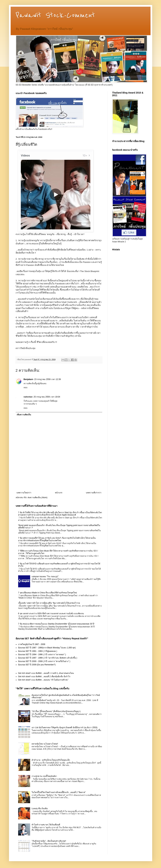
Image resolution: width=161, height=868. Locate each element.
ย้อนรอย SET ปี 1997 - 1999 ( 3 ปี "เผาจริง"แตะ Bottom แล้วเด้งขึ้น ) (48, 658)
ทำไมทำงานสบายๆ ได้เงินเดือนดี (46, 825)
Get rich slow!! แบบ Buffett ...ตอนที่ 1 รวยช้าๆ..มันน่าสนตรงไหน (46, 673)
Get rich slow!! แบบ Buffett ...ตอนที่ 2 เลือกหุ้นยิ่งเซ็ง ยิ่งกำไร (44, 676)
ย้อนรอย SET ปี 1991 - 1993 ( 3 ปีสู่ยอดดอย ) (38, 651)
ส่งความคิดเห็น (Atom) (37, 497)
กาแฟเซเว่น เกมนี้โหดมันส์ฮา (44, 776)
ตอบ (26, 387)
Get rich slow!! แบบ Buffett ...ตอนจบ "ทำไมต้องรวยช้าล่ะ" (43, 680)
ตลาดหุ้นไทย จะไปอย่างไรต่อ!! (45, 744)
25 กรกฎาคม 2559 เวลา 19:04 (47, 397)
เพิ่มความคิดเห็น (24, 415)
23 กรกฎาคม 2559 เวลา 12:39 (48, 379)
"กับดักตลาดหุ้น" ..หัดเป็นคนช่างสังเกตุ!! (49, 841)
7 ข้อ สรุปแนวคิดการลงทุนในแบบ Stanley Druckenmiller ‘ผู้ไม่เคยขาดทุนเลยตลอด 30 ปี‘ (56, 624)
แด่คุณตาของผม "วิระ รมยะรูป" (45, 576)
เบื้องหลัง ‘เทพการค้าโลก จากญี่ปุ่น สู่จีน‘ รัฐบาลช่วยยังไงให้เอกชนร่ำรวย (49, 603)
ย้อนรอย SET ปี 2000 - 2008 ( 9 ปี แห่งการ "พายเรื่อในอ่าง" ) (44, 661)
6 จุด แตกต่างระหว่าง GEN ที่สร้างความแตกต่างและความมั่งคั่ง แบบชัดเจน (51, 613)
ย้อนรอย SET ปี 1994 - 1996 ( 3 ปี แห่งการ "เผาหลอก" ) (42, 654)
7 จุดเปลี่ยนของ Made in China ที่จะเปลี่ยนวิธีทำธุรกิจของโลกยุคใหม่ (48, 593)
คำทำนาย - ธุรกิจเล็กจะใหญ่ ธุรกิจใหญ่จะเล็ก (51, 760)
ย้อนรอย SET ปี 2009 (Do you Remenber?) (37, 665)
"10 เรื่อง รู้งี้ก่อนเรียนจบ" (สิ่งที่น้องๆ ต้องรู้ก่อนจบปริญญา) (56, 711)
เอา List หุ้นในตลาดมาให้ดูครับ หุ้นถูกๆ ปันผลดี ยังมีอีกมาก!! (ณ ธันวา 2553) (65, 727)
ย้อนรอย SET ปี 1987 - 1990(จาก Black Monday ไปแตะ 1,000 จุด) (47, 648)
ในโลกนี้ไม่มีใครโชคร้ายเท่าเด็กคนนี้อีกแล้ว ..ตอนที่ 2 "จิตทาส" (59, 792)
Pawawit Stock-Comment (55, 15)
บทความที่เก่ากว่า (94, 493)
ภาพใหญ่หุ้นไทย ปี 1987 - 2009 (32, 644)
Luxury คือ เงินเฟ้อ (40, 808)
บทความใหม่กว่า (24, 493)
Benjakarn (28, 379)
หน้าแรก (59, 493)
